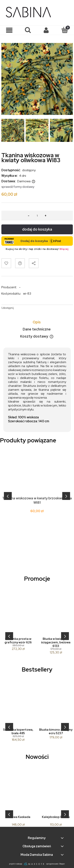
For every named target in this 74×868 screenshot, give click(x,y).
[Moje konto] (46, 30)
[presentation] (8, 496)
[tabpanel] (37, 390)
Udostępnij (8, 308)
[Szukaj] (28, 30)
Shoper (62, 864)
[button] (9, 30)
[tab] (37, 322)
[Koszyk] (65, 30)
